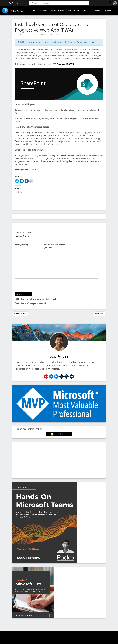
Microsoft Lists (74, 11)
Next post (99, 314)
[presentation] (35, 286)
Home (32, 11)
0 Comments (54, 35)
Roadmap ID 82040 (66, 64)
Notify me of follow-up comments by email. (37, 299)
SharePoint (43, 11)
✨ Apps (107, 11)
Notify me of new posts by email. (32, 303)
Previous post (20, 314)
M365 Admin (95, 11)
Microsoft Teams (58, 11)
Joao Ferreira (59, 356)
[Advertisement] (59, 460)
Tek (85, 11)
